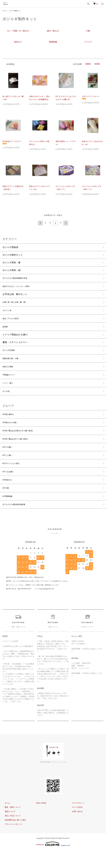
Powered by (53, 862)
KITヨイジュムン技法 (13, 477)
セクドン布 (8, 312)
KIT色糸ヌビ (9, 495)
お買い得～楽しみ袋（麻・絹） (18, 303)
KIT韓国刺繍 (9, 513)
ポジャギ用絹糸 (10, 246)
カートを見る (75, 825)
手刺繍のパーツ (10, 382)
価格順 (88, 64)
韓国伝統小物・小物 (13, 364)
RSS (38, 821)
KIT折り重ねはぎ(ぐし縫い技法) (19, 450)
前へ (41, 223)
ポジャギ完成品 (10, 355)
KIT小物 (7, 504)
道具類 (6, 330)
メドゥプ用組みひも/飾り (15, 339)
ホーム (5, 11)
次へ (65, 223)
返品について (8, 830)
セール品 (7, 399)
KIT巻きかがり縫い (12, 432)
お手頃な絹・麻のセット (15, 295)
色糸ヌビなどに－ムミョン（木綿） (21, 287)
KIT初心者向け (10, 423)
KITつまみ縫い (10, 486)
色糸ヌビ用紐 (9, 373)
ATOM (44, 821)
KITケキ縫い (9, 459)
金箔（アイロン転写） (14, 321)
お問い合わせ (75, 830)
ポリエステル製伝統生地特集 (17, 522)
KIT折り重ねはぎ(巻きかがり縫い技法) (22, 441)
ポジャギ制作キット (17, 11)
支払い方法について (10, 834)
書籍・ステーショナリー (15, 346)
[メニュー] (102, 4)
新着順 (97, 64)
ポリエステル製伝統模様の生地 (18, 278)
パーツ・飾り (9, 391)
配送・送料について (10, 825)
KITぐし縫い (9, 468)
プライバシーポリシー (11, 842)
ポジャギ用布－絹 (12, 269)
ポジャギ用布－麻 (12, 262)
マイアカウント (76, 821)
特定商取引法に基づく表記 (13, 838)
